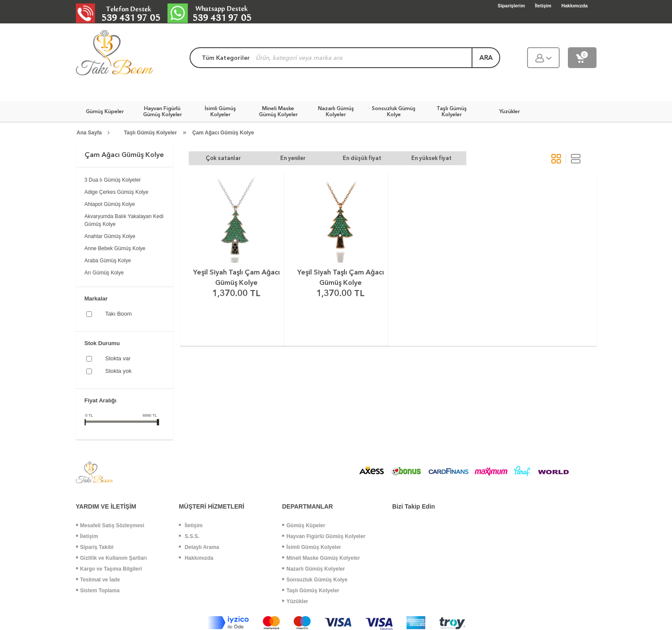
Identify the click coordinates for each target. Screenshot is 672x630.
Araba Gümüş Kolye (108, 261)
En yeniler (293, 158)
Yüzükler (295, 601)
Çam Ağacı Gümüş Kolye (223, 133)
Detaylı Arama (199, 547)
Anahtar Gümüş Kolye (110, 236)
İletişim (87, 536)
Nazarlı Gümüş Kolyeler (313, 569)
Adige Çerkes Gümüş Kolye (116, 192)
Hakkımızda (196, 558)
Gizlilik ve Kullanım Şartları (111, 558)
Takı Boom (119, 314)
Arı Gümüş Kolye (104, 273)
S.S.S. (189, 536)
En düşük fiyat (362, 158)
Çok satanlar (223, 158)
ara (486, 58)
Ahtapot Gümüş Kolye (110, 204)
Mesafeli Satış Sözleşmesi (110, 526)
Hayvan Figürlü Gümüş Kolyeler (324, 536)
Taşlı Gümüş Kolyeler (151, 133)
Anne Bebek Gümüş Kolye (115, 248)
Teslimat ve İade (98, 580)
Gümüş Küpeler (303, 526)
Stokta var (118, 358)
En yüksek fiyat (431, 158)
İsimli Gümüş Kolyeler (311, 547)
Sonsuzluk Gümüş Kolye (315, 580)
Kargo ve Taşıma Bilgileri (109, 569)
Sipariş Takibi (95, 547)
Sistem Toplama (98, 591)
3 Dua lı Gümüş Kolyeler (113, 180)
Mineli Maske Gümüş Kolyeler (321, 558)
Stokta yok (119, 371)
